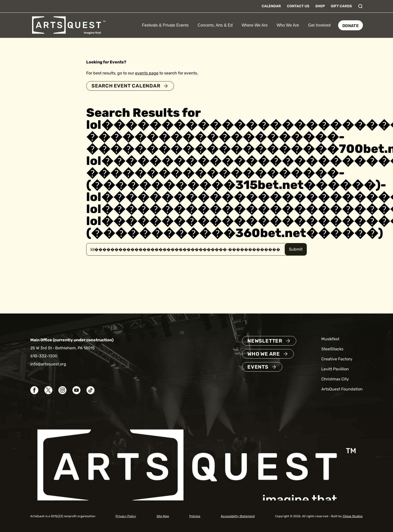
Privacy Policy (126, 516)
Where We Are (255, 25)
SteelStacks (332, 349)
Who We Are (288, 25)
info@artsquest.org (48, 364)
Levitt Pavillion (335, 369)
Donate (351, 26)
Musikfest (330, 339)
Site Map (163, 516)
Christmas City (335, 379)
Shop (320, 6)
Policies (195, 516)
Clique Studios (353, 516)
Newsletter (265, 341)
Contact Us (298, 6)
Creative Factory (337, 359)
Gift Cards (341, 6)
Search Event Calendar (127, 86)
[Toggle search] (360, 6)
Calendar (271, 6)
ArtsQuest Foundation (342, 389)
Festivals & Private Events (165, 25)
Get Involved (319, 25)
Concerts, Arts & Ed (215, 25)
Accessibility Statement (238, 516)
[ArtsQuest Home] (69, 25)
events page (147, 73)
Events (258, 367)
